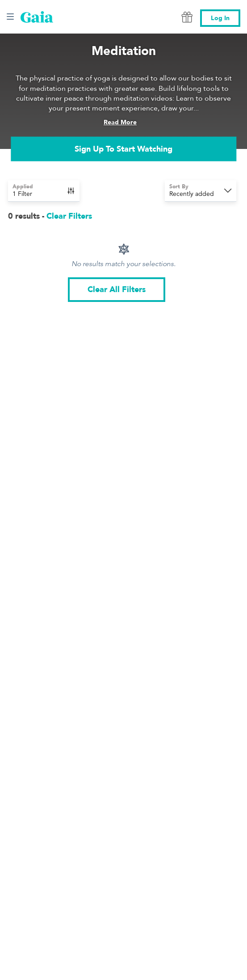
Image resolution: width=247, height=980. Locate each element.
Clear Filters (69, 216)
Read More (120, 122)
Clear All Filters (117, 290)
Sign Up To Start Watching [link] (123, 149)
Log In (220, 18)
